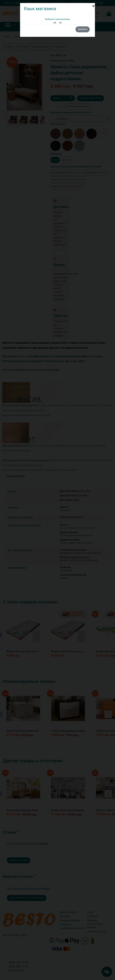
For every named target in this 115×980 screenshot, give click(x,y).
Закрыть (83, 29)
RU (60, 23)
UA (55, 23)
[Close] (93, 4)
